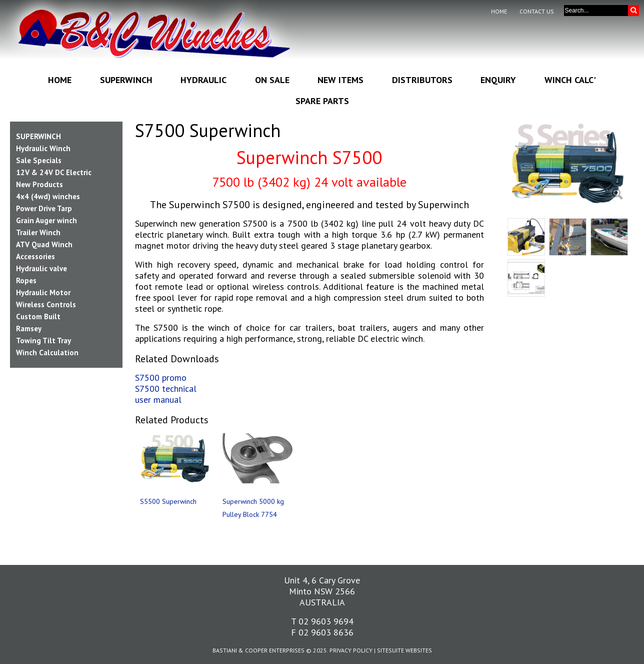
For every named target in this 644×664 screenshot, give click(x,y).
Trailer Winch (38, 232)
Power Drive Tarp (44, 208)
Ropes (26, 280)
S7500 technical (166, 389)
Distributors (422, 80)
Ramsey (29, 328)
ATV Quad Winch (44, 244)
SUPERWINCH (38, 136)
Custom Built (38, 316)
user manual (158, 400)
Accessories (35, 256)
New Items (340, 80)
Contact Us (537, 11)
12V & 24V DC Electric (54, 172)
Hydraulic (203, 80)
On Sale (272, 80)
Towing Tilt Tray (43, 341)
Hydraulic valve (41, 268)
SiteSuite (390, 650)
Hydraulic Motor (43, 292)
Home (499, 11)
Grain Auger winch (46, 220)
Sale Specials (39, 160)
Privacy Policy (351, 650)
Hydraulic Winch (43, 148)
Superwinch (126, 80)
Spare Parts (322, 101)
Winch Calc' (570, 80)
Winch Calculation (47, 353)
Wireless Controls (46, 304)
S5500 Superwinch (168, 501)
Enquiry (498, 80)
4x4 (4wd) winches (48, 196)
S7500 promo (161, 378)
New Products (39, 184)
